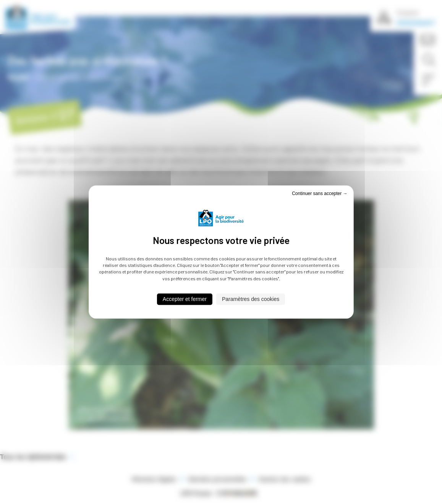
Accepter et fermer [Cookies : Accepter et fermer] (185, 299)
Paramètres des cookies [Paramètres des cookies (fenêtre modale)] (251, 299)
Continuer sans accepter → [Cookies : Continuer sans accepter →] (320, 193)
